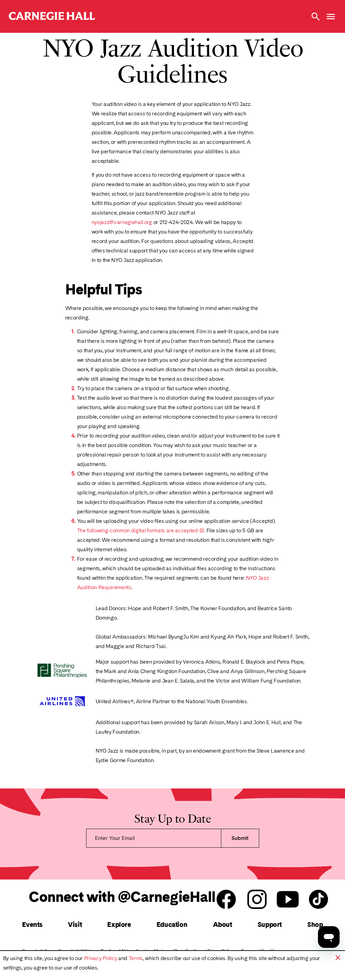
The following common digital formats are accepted (138, 530)
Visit (75, 924)
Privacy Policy (101, 958)
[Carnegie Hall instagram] (257, 900)
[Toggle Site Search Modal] (316, 17)
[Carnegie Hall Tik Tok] (318, 900)
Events (32, 924)
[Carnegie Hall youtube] (288, 900)
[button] (338, 958)
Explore (119, 924)
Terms (136, 958)
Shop (315, 924)
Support (270, 924)
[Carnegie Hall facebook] (226, 900)
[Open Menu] (331, 17)
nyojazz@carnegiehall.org (122, 222)
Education (172, 924)
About (223, 924)
